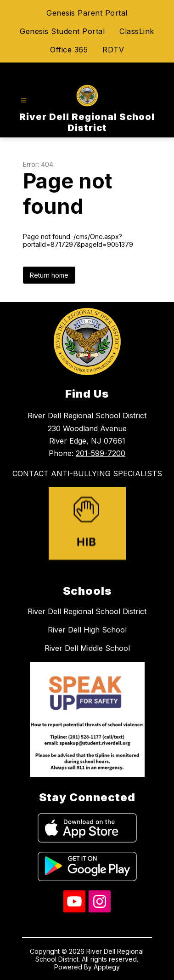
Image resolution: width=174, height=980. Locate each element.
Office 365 (69, 50)
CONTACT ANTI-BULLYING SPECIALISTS (87, 473)
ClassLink (137, 31)
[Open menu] (24, 100)
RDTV (113, 50)
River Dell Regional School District (87, 611)
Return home (49, 275)
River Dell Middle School (87, 648)
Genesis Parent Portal (87, 13)
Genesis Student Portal (62, 31)
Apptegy (107, 967)
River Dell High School (87, 630)
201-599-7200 (101, 453)
